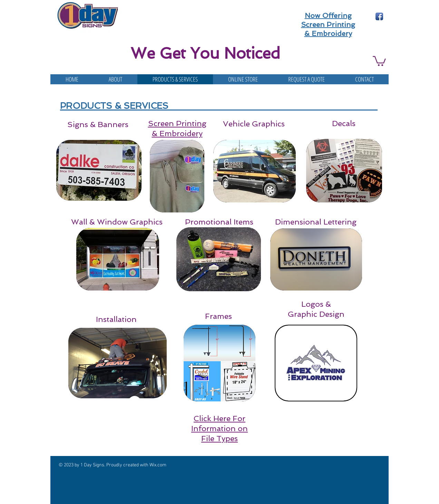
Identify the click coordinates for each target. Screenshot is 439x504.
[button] (379, 60)
